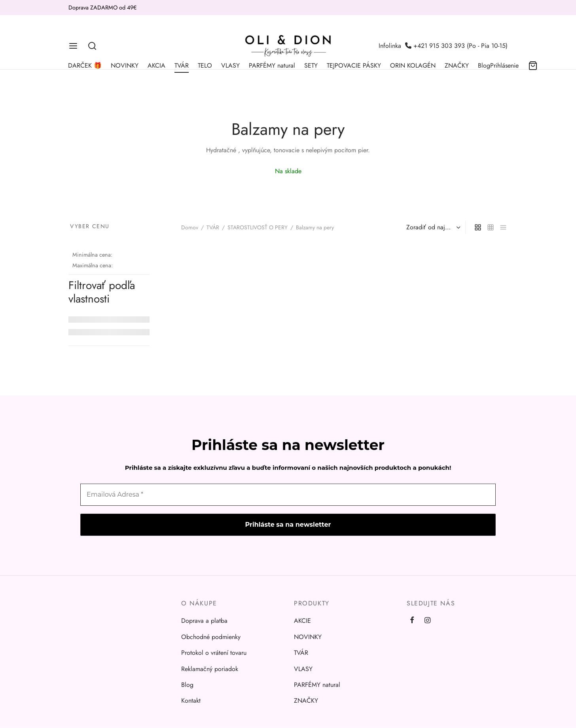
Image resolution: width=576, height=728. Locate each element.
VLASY (230, 65)
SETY (311, 65)
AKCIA (156, 65)
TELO (205, 65)
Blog (484, 65)
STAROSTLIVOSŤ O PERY (258, 227)
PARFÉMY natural (272, 65)
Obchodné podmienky (211, 637)
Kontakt (191, 701)
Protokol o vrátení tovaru (214, 653)
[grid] (478, 227)
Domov (190, 227)
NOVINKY (125, 65)
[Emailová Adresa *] (288, 495)
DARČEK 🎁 (85, 65)
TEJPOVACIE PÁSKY (354, 65)
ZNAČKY (457, 65)
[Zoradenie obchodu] (432, 227)
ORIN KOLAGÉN (413, 65)
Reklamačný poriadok (210, 669)
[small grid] (491, 227)
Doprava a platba (204, 621)
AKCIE (302, 621)
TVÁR (182, 65)
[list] (503, 227)
